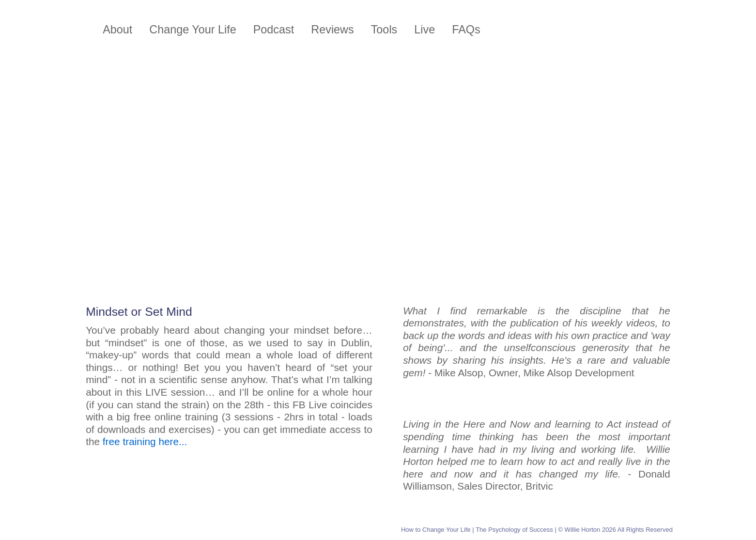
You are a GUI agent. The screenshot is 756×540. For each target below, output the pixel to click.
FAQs (466, 30)
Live (424, 30)
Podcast (274, 30)
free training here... (145, 441)
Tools (384, 30)
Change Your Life (193, 30)
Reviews (332, 30)
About (117, 30)
